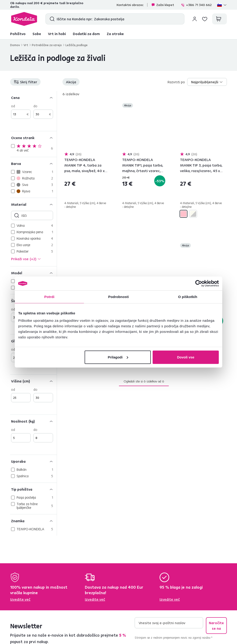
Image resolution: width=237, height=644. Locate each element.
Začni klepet (163, 5)
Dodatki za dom (86, 34)
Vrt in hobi (57, 34)
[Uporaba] (33, 461)
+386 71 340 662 (196, 5)
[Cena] (33, 97)
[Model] (33, 273)
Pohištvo (18, 34)
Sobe (37, 34)
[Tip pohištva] (33, 489)
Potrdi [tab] (49, 297)
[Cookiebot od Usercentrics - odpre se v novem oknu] (199, 283)
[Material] (33, 204)
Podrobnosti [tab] (118, 297)
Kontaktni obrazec (130, 5)
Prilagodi (118, 357)
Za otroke (115, 34)
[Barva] (33, 163)
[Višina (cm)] (33, 381)
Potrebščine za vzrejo (47, 45)
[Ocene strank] (33, 138)
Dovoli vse (186, 357)
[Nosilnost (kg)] (33, 421)
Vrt (26, 45)
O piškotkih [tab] (188, 297)
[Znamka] (33, 521)
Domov (15, 45)
